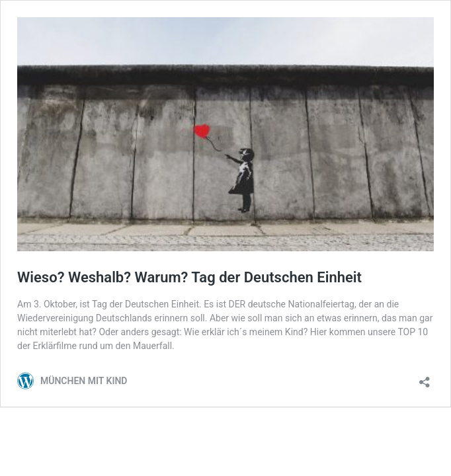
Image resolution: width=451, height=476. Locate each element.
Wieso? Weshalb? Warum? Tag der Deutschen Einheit (189, 277)
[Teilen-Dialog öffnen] (425, 378)
